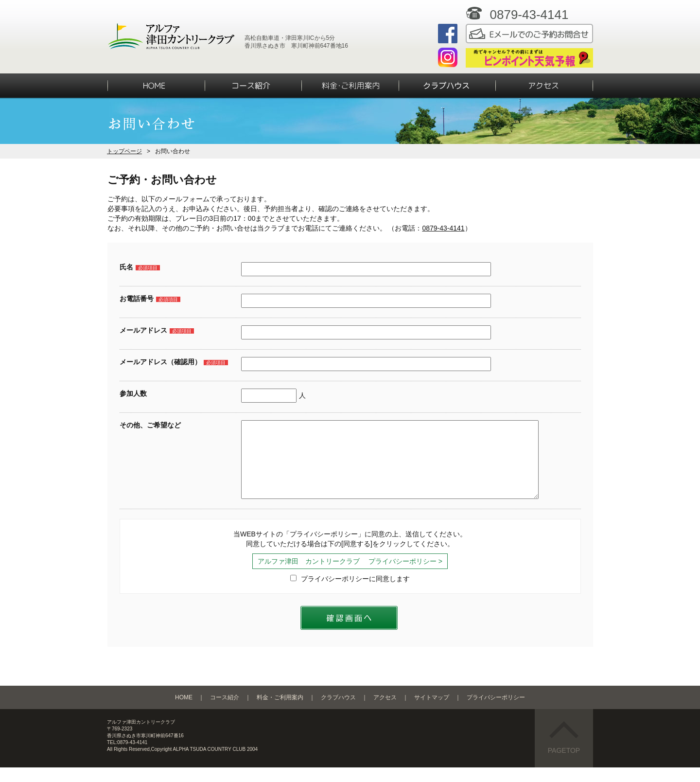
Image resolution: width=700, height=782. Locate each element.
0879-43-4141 (443, 228)
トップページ (124, 151)
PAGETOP (564, 752)
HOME (184, 712)
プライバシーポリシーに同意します (350, 593)
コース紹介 (225, 712)
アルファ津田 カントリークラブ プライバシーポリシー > (350, 576)
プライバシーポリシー (496, 712)
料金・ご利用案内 (280, 712)
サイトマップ (432, 712)
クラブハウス (338, 712)
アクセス (385, 712)
